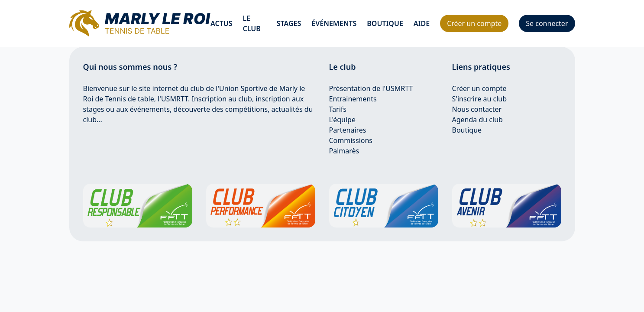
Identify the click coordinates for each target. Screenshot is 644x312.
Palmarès (344, 151)
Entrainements (353, 99)
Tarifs (338, 109)
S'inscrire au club (480, 99)
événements (334, 23)
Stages (289, 23)
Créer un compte (479, 88)
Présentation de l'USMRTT (371, 88)
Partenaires (348, 130)
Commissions (351, 140)
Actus (222, 23)
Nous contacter (477, 109)
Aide (422, 23)
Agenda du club (477, 120)
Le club (252, 23)
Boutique (385, 23)
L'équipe (343, 120)
